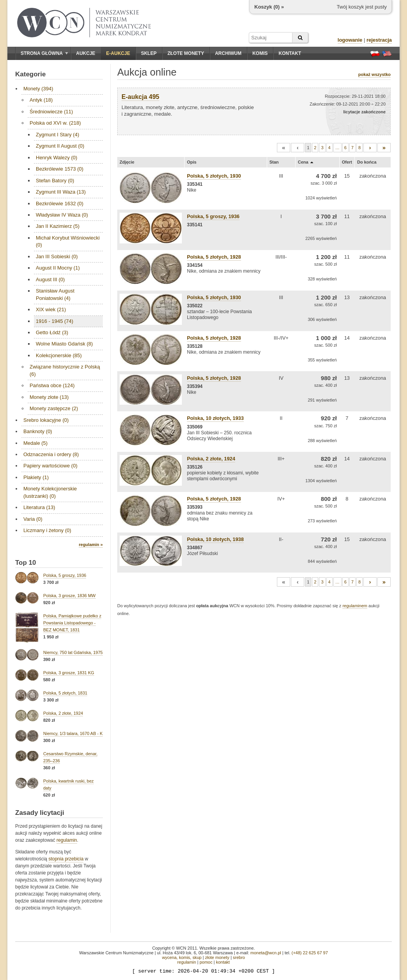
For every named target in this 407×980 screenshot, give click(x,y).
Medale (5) (35, 443)
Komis (260, 53)
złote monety (217, 957)
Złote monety (186, 53)
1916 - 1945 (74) (55, 321)
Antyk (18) (41, 100)
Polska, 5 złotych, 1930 (214, 176)
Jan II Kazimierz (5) (58, 226)
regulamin (67, 840)
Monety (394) (38, 89)
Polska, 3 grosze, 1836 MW (70, 596)
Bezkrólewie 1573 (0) (60, 169)
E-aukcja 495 (140, 97)
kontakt (223, 962)
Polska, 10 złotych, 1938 (215, 539)
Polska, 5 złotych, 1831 (65, 693)
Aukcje (85, 53)
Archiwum (228, 53)
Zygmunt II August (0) (60, 146)
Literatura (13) (39, 507)
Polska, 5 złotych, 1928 (214, 257)
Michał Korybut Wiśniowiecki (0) (68, 241)
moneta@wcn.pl (266, 953)
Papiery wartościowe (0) (50, 466)
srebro (239, 957)
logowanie (350, 40)
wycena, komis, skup (182, 957)
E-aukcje (118, 53)
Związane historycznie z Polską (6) (65, 370)
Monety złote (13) (49, 397)
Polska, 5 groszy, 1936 (65, 575)
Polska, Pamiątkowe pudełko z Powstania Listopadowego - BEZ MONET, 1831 (72, 623)
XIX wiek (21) (51, 309)
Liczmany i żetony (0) (47, 530)
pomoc (206, 962)
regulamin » (91, 545)
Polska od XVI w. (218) (55, 123)
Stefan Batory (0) (55, 181)
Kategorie (30, 74)
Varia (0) (33, 519)
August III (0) (50, 279)
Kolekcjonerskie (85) (59, 355)
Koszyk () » (269, 7)
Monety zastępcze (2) (54, 408)
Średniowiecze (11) (51, 112)
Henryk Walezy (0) (56, 158)
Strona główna (44, 53)
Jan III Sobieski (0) (57, 256)
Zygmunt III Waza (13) (61, 192)
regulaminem (355, 606)
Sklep (149, 53)
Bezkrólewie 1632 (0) (60, 204)
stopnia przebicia (66, 859)
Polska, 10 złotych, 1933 (215, 418)
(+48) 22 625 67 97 (310, 953)
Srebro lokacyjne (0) (46, 420)
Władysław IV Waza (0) (62, 215)
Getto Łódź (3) (52, 332)
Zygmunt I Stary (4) (57, 135)
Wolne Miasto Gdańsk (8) (64, 344)
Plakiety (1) (36, 477)
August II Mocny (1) (58, 268)
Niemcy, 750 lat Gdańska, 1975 (73, 652)
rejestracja (379, 40)
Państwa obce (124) (52, 385)
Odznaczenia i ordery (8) (51, 454)
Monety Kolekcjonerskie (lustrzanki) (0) (50, 492)
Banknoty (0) (38, 431)
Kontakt (290, 53)
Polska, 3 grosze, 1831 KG (69, 673)
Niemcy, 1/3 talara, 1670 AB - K (73, 733)
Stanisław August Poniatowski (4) (55, 294)
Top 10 (26, 563)
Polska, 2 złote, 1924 (63, 713)
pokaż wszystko (374, 74)
